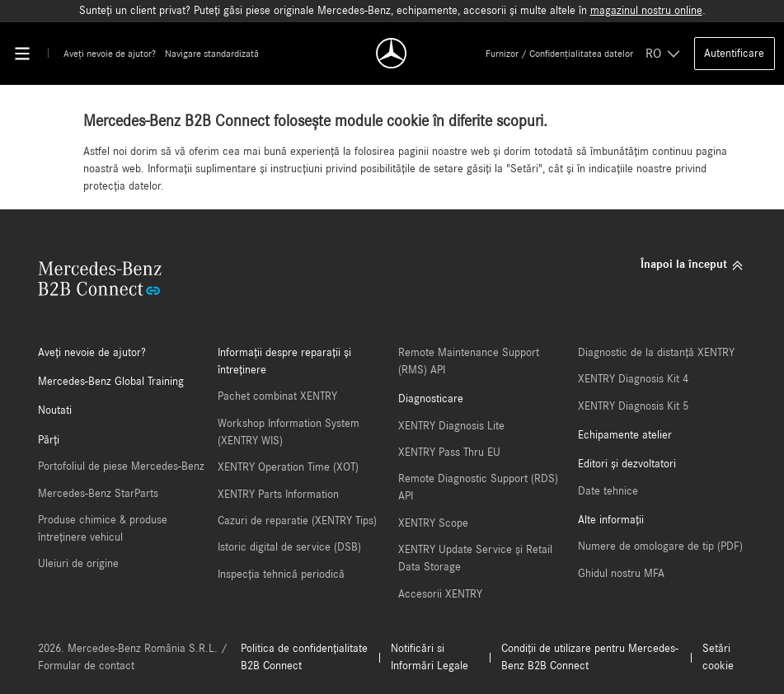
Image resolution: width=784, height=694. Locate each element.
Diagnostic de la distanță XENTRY (656, 353)
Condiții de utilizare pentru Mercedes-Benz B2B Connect (590, 657)
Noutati (55, 410)
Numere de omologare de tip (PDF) (660, 546)
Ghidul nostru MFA (621, 574)
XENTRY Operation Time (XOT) (288, 467)
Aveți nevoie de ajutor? (110, 54)
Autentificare (734, 54)
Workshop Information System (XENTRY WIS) (289, 432)
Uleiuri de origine (78, 564)
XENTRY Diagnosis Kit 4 (633, 379)
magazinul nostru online (646, 11)
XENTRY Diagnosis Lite (451, 426)
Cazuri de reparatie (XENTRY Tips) (297, 521)
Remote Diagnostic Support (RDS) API (478, 488)
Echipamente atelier (625, 435)
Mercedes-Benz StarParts (98, 494)
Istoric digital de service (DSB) (289, 547)
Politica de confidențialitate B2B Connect (304, 657)
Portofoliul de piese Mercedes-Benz (121, 467)
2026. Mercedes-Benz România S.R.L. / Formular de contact (133, 657)
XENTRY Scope (433, 523)
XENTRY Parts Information (278, 495)
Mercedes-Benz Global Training (111, 382)
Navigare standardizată (212, 54)
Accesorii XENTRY (440, 594)
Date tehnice (608, 491)
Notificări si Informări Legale (430, 657)
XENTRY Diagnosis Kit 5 (633, 406)
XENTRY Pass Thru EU (449, 453)
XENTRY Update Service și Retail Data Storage (475, 558)
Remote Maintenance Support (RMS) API (469, 361)
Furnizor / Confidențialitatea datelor (559, 54)
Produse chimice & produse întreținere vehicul (103, 529)
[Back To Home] (392, 53)
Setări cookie (718, 657)
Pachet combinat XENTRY (277, 396)
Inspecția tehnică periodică (281, 574)
